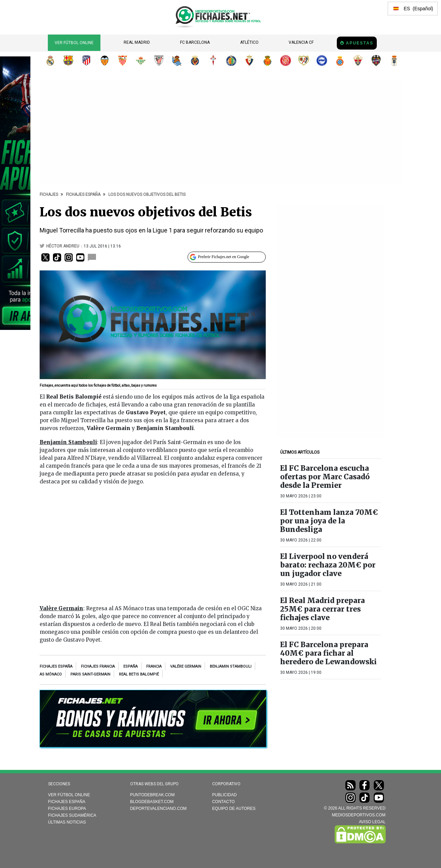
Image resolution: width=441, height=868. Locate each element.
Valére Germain (186, 666)
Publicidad (224, 795)
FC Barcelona (195, 42)
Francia (154, 666)
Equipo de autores (234, 809)
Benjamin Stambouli (231, 666)
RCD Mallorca (267, 61)
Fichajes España (56, 666)
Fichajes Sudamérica (72, 815)
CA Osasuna (249, 61)
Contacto (223, 802)
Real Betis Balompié (141, 61)
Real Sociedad (177, 61)
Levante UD (376, 61)
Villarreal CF (195, 61)
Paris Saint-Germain (90, 674)
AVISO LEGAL (372, 822)
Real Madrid (137, 42)
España (130, 666)
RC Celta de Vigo (213, 61)
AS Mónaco (51, 674)
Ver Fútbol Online (74, 43)
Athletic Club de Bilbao (159, 61)
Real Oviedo (394, 61)
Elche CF (358, 61)
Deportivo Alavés (322, 61)
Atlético (249, 42)
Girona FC (286, 61)
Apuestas (359, 43)
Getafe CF (231, 61)
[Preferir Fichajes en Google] (227, 257)
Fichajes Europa (67, 809)
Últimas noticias (67, 822)
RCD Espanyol (340, 61)
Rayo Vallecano (304, 61)
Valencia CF (301, 42)
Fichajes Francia (98, 666)
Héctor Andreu (63, 246)
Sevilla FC (123, 61)
